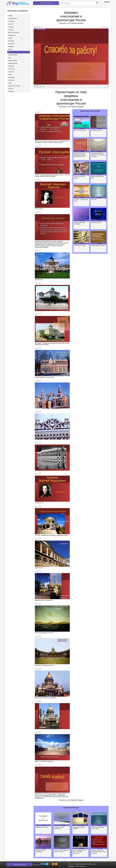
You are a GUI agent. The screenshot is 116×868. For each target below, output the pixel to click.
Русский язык (12, 69)
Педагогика (11, 66)
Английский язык (13, 18)
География (11, 27)
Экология (11, 89)
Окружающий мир (13, 63)
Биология (11, 24)
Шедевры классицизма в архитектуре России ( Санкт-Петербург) (99, 852)
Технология (11, 72)
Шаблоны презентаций (14, 86)
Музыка (10, 49)
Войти (107, 2)
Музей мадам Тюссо (96, 223)
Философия (11, 80)
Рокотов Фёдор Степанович (98, 246)
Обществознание (13, 61)
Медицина (11, 47)
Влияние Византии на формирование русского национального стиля (80, 155)
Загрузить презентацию (46, 3)
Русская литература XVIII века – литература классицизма (79, 852)
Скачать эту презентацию (71, 23)
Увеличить (104, 27)
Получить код (39, 27)
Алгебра (10, 16)
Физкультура (11, 77)
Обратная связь (91, 864)
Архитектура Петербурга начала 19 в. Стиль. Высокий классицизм (98, 155)
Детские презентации (14, 32)
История (10, 38)
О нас (71, 864)
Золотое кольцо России (80, 130)
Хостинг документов (80, 866)
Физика (10, 75)
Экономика (11, 91)
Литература (11, 41)
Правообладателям (80, 864)
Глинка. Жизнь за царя (80, 246)
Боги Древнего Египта (97, 130)
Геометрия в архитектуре (42, 827)
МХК (9, 52)
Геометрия (11, 30)
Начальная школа (13, 55)
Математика (11, 44)
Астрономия (11, 21)
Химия (10, 83)
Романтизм (94, 200)
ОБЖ (10, 58)
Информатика (12, 35)
